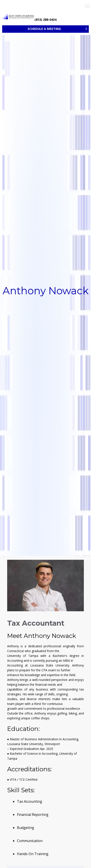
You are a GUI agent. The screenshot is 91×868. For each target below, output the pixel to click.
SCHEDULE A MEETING (44, 29)
